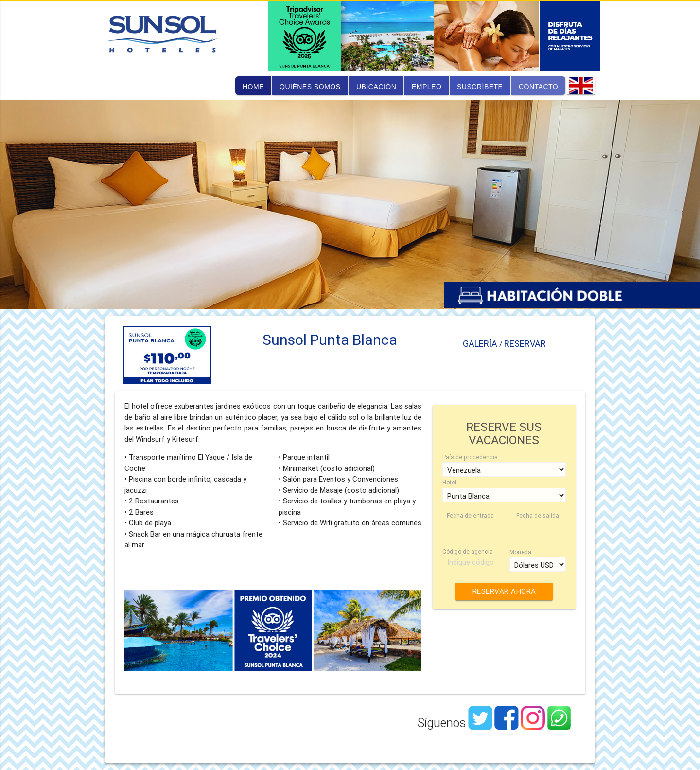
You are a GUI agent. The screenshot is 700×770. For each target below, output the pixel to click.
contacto (538, 87)
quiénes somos (310, 87)
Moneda (520, 552)
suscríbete (480, 87)
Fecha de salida (538, 515)
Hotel (449, 482)
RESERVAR (525, 344)
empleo (427, 87)
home (253, 87)
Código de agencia (468, 551)
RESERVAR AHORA (504, 591)
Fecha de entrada (470, 515)
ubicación (376, 87)
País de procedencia (470, 457)
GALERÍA (481, 344)
